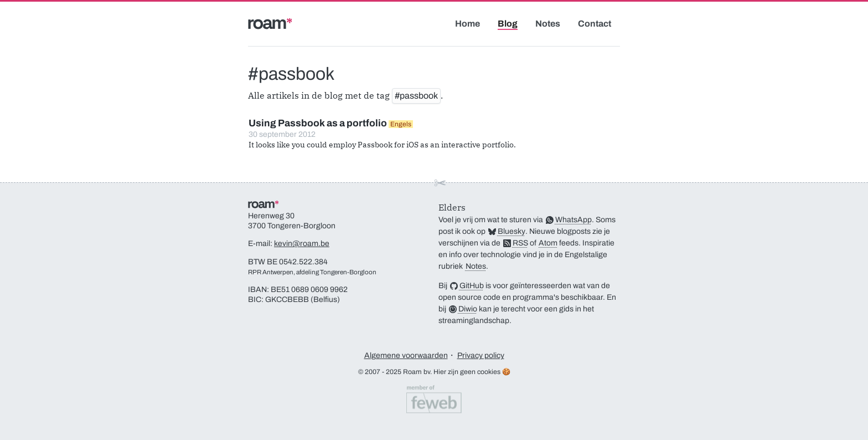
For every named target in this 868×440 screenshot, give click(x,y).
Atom (548, 243)
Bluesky (512, 231)
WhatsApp (573, 220)
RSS (520, 243)
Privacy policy (481, 355)
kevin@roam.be (302, 244)
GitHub (472, 286)
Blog (508, 24)
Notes (548, 24)
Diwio (468, 309)
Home (467, 24)
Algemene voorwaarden (406, 355)
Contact (595, 24)
